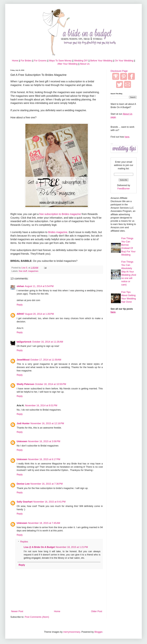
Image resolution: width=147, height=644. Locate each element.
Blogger (98, 632)
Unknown (22, 441)
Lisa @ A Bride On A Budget (39, 547)
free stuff (23, 271)
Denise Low (23, 484)
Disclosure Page (119, 71)
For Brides (26, 61)
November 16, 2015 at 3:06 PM (44, 441)
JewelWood (23, 360)
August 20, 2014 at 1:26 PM (39, 314)
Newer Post (17, 611)
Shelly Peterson (25, 384)
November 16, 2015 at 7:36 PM (47, 484)
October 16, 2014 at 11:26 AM (48, 342)
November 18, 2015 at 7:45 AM (44, 523)
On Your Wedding (124, 61)
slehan (20, 286)
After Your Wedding (67, 64)
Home (15, 61)
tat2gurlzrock (24, 342)
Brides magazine (58, 232)
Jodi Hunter (23, 423)
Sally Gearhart (25, 502)
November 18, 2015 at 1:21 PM (72, 547)
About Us (85, 64)
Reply (20, 305)
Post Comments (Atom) (37, 617)
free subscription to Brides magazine (60, 214)
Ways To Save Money (60, 61)
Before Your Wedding (101, 61)
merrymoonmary (72, 632)
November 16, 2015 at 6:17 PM (44, 459)
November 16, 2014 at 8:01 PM (41, 405)
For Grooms (40, 61)
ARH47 (20, 314)
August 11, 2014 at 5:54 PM (39, 286)
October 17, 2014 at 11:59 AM (46, 360)
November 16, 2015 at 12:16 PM (47, 423)
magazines (33, 271)
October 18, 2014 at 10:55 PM (51, 384)
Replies (24, 542)
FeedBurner (124, 189)
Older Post (97, 611)
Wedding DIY (81, 61)
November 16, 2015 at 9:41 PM (49, 502)
